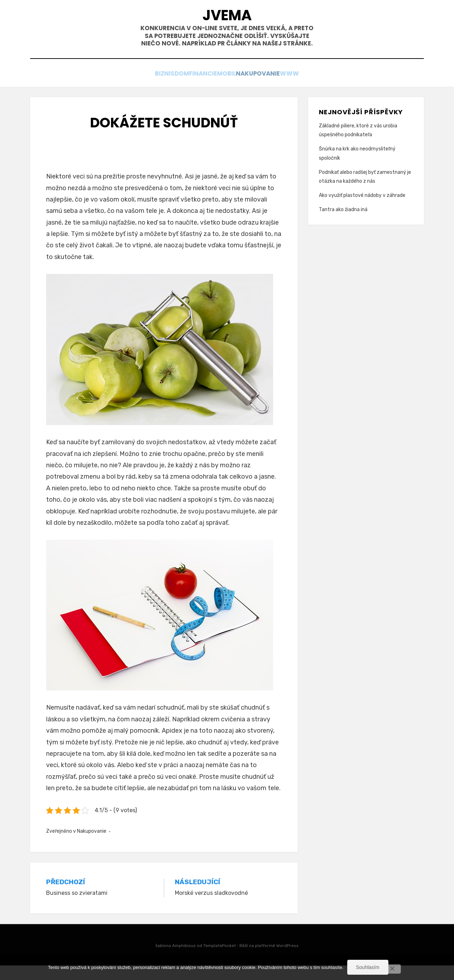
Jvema (227, 18)
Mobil (233, 89)
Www (315, 89)
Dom (168, 89)
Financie (199, 89)
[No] (392, 969)
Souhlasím (368, 967)
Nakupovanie (274, 89)
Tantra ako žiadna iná (343, 224)
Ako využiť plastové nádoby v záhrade (362, 210)
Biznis (140, 89)
